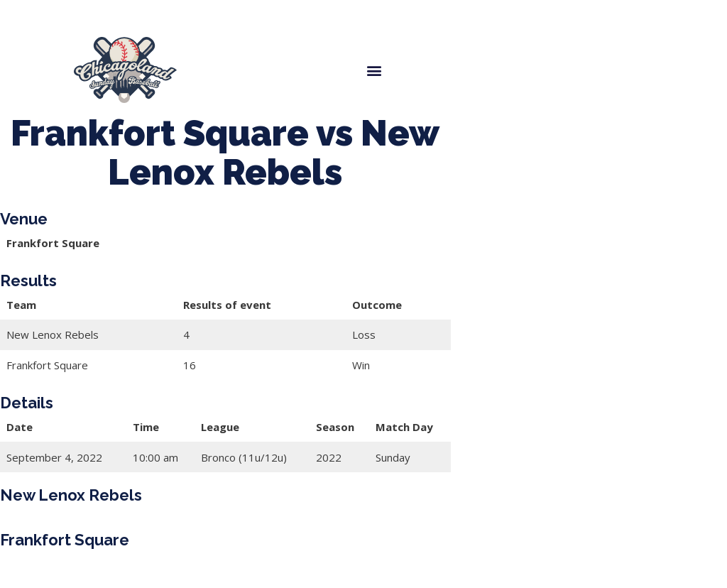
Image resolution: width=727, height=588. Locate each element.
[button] (374, 70)
